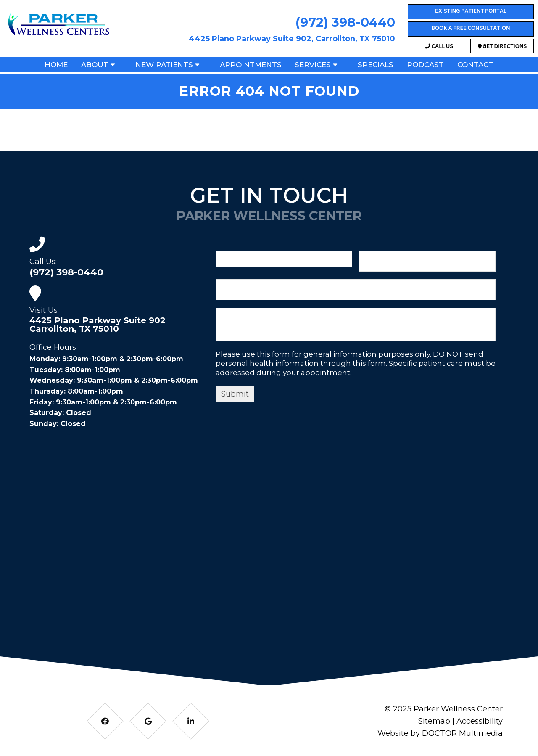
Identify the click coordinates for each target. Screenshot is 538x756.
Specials (376, 65)
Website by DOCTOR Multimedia (440, 733)
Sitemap (434, 721)
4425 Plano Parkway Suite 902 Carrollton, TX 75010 (98, 325)
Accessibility (480, 721)
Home (56, 65)
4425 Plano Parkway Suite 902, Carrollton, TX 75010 (292, 39)
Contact (475, 65)
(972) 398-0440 (345, 22)
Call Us (439, 47)
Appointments (251, 65)
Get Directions (502, 47)
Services (313, 65)
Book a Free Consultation (471, 29)
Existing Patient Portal (471, 12)
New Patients (164, 65)
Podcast (425, 65)
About (95, 65)
